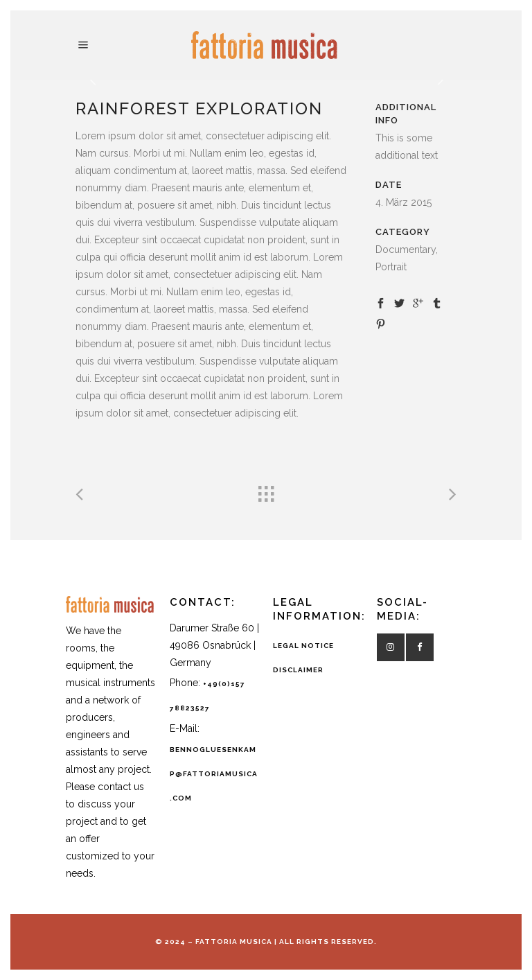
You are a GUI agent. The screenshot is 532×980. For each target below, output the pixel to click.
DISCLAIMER (298, 670)
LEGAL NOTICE (303, 646)
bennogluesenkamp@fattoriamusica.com (214, 774)
